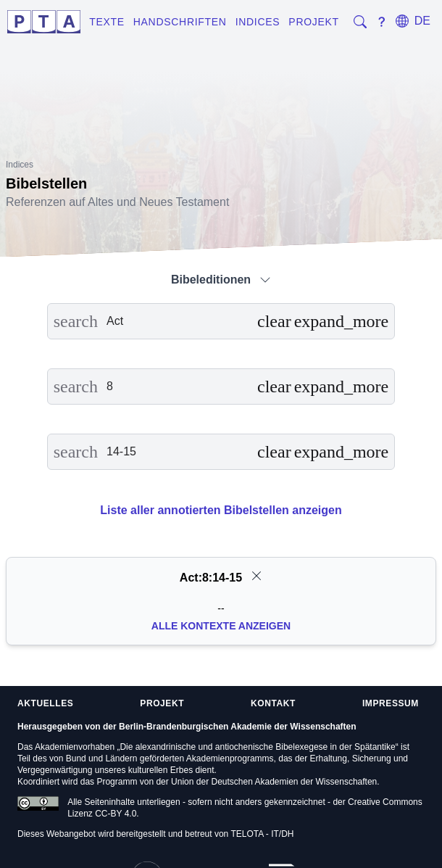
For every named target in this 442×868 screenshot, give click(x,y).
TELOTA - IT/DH (262, 834)
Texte (107, 22)
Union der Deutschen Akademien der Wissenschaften (274, 782)
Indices (258, 22)
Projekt (313, 22)
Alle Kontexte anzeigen (221, 626)
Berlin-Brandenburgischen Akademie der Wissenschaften (238, 727)
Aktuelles (45, 703)
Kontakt (273, 703)
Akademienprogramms (230, 759)
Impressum (391, 703)
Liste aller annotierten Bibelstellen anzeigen (221, 510)
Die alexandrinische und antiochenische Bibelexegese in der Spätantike (257, 747)
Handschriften (180, 22)
